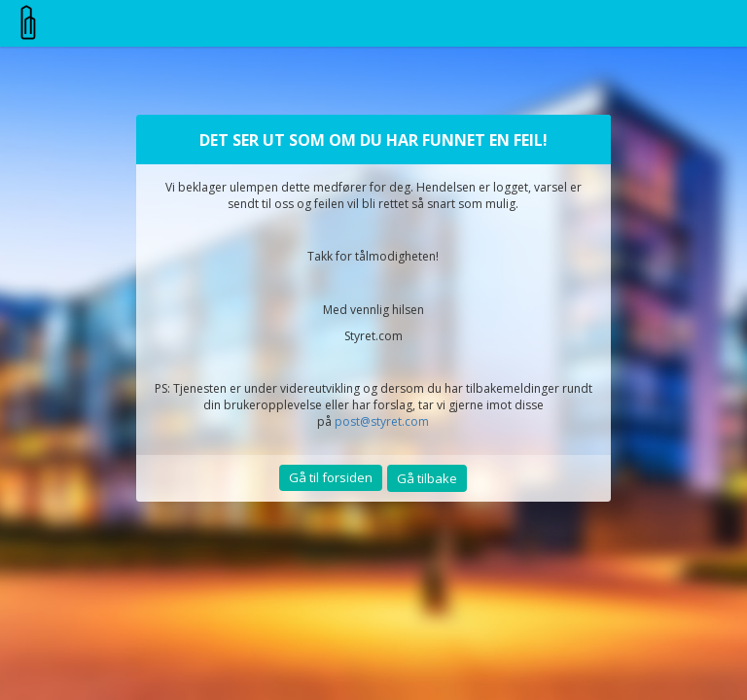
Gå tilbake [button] (427, 478)
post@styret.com (382, 421)
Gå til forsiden (331, 477)
